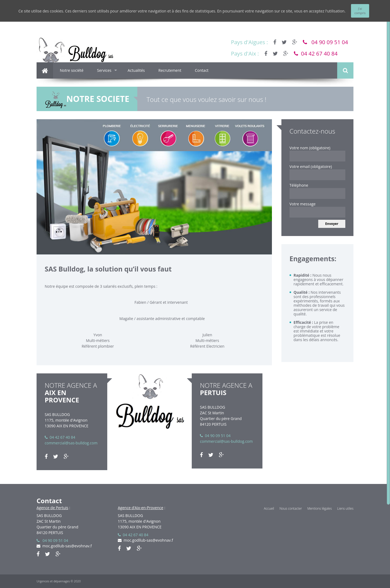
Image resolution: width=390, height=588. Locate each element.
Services (104, 70)
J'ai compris (360, 11)
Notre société (72, 70)
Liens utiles (345, 508)
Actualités (136, 70)
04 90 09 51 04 (325, 42)
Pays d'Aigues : (250, 42)
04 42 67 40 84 (316, 54)
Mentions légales (320, 508)
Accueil (269, 508)
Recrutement (170, 70)
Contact (202, 70)
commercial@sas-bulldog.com (71, 443)
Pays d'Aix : (245, 54)
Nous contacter (291, 508)
